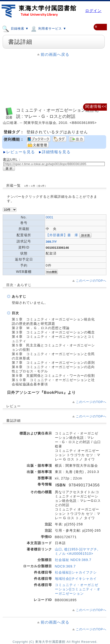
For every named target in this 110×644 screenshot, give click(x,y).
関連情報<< (96, 106)
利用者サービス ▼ (48, 28)
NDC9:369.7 (65, 566)
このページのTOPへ (91, 281)
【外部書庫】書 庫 (62, 235)
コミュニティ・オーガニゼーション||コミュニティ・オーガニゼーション (78, 589)
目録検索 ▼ (15, 28)
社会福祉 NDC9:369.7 (73, 560)
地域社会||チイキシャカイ (76, 579)
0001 (49, 217)
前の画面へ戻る (55, 54)
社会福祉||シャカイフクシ (76, 572)
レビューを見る (21, 152)
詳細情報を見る (56, 152)
